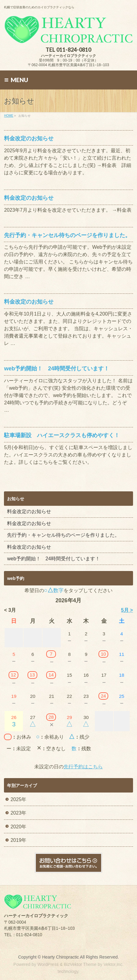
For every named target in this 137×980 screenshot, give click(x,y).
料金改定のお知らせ (29, 138)
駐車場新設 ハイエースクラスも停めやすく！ (62, 435)
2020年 (18, 827)
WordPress (48, 964)
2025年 (18, 799)
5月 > (127, 610)
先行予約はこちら (83, 767)
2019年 (18, 840)
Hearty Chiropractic (61, 957)
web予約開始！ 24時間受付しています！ (57, 368)
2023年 (18, 813)
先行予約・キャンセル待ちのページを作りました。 (67, 235)
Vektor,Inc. (113, 964)
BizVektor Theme (80, 964)
